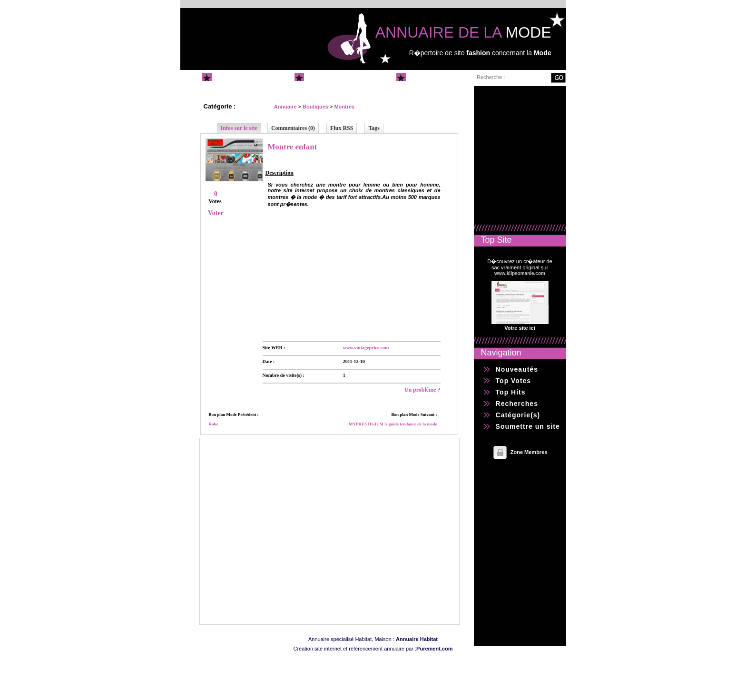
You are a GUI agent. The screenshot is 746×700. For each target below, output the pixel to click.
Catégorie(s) (518, 415)
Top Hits (511, 392)
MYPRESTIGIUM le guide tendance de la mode (393, 424)
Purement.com (434, 649)
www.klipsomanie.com (520, 273)
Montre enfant (293, 147)
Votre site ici (520, 328)
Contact (424, 77)
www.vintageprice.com (366, 348)
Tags (374, 128)
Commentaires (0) (293, 128)
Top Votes (514, 381)
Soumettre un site (340, 77)
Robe (214, 424)
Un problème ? (422, 390)
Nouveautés (517, 369)
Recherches (517, 404)
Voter (216, 213)
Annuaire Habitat (417, 639)
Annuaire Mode (243, 77)
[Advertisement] (334, 272)
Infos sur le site (239, 128)
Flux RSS (342, 128)
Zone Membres (529, 452)
